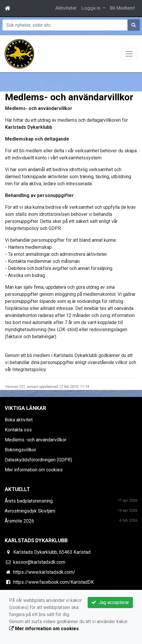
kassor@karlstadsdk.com (39, 562)
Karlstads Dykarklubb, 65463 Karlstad (52, 552)
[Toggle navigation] (129, 54)
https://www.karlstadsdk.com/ (44, 572)
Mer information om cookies (34, 470)
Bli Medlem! (122, 8)
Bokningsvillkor (20, 450)
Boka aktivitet (19, 420)
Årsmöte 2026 (19, 521)
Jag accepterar (110, 602)
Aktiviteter (66, 8)
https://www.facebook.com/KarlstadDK (54, 582)
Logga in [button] (92, 8)
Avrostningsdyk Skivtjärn (30, 511)
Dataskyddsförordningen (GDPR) (38, 460)
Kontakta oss (18, 430)
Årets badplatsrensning (29, 501)
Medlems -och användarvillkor (36, 440)
